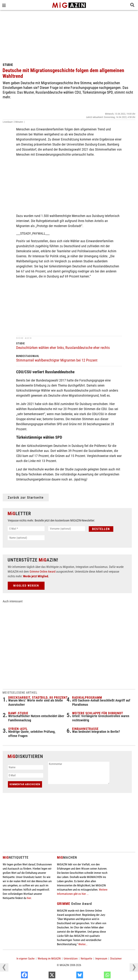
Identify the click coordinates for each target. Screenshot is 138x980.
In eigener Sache (26, 959)
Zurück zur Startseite (26, 497)
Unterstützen (71, 959)
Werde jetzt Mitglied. (36, 576)
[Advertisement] (69, 35)
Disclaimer (116, 959)
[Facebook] (44, 976)
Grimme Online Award (43, 572)
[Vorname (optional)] (67, 529)
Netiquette (86, 959)
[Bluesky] (99, 976)
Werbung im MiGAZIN (49, 959)
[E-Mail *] (26, 529)
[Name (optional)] (26, 538)
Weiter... (83, 944)
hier (29, 898)
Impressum (101, 959)
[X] (71, 976)
